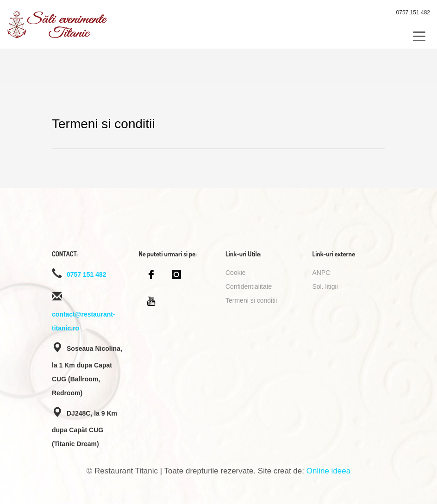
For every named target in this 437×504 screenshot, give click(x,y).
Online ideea (328, 471)
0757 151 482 (413, 12)
